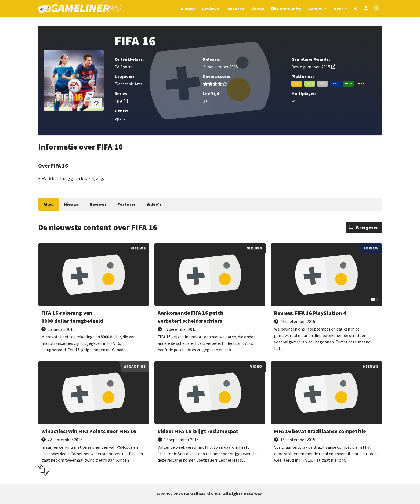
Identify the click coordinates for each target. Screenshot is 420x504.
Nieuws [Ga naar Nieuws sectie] (188, 9)
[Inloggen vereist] (96, 103)
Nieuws (71, 204)
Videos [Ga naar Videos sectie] (257, 9)
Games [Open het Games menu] (315, 9)
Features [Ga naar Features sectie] (235, 9)
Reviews (98, 204)
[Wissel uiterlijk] (356, 9)
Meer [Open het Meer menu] (338, 9)
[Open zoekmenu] (376, 9)
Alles (48, 204)
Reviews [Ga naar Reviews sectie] (210, 9)
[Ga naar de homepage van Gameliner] (80, 9)
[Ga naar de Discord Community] (286, 9)
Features (127, 204)
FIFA (119, 101)
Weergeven (367, 227)
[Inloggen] (366, 9)
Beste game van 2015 (311, 67)
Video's (154, 204)
